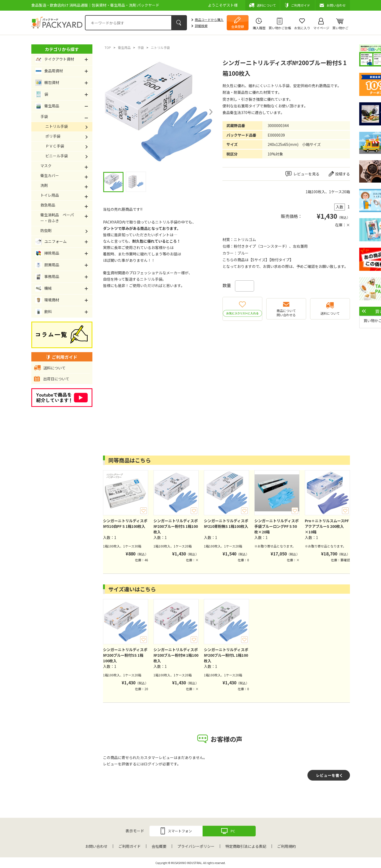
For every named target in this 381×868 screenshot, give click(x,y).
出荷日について (56, 379)
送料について (330, 313)
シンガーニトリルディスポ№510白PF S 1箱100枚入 (125, 523)
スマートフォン (180, 831)
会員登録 (238, 26)
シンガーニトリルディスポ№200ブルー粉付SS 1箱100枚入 (125, 655)
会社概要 (159, 846)
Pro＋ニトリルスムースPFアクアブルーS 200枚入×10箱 (327, 526)
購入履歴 (259, 28)
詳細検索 (201, 26)
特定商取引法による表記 (246, 846)
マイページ (321, 28)
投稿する (343, 174)
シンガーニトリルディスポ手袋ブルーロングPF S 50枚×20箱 (277, 526)
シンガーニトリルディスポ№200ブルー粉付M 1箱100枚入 (176, 655)
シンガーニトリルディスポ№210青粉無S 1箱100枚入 (226, 523)
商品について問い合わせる (286, 313)
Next (211, 112)
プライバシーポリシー (196, 846)
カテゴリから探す (62, 49)
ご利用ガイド (130, 846)
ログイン (151, 764)
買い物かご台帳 (280, 28)
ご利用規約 (286, 846)
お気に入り (302, 28)
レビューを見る (306, 174)
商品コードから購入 (209, 20)
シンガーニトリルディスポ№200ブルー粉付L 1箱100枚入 (226, 655)
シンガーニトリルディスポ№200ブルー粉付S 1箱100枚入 (176, 526)
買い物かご (340, 28)
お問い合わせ (96, 846)
